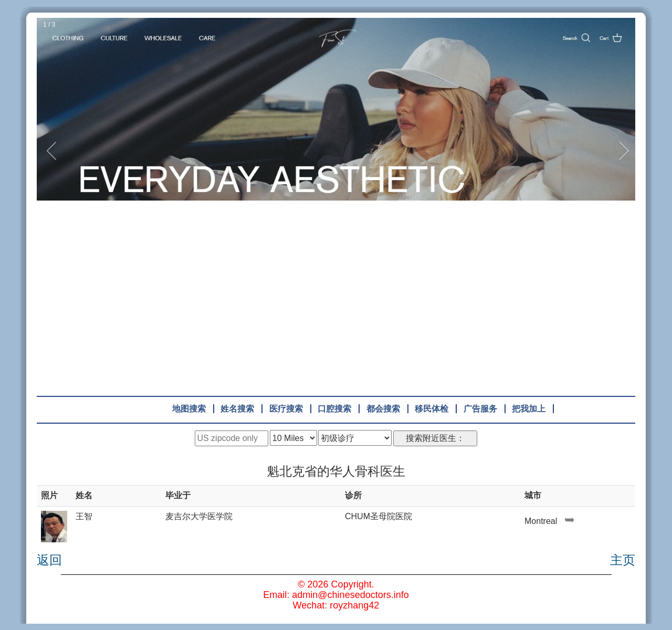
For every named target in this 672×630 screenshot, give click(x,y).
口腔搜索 (334, 409)
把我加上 (529, 409)
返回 (49, 560)
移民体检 (432, 409)
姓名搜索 (237, 409)
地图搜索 (189, 409)
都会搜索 (383, 409)
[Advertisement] (336, 292)
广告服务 (480, 409)
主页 (623, 560)
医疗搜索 (286, 409)
